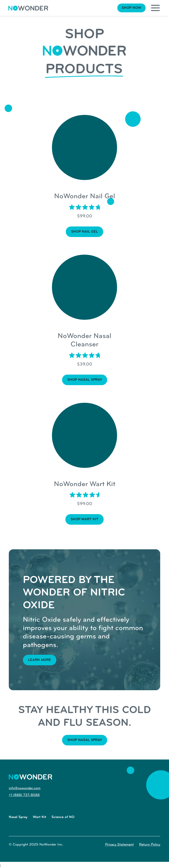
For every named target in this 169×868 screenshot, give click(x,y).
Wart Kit (39, 817)
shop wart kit (84, 519)
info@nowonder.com (25, 788)
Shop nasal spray (85, 740)
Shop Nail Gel (84, 232)
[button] (155, 8)
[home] (28, 8)
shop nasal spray (85, 380)
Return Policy (150, 845)
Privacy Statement (119, 845)
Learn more (40, 660)
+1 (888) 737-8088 (24, 795)
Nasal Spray (18, 817)
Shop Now (131, 8)
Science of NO (63, 817)
